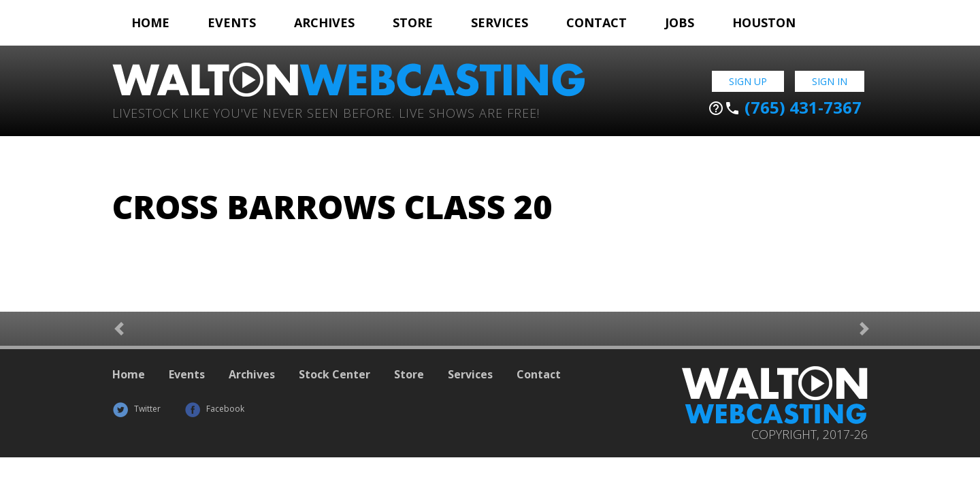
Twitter (136, 409)
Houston (764, 22)
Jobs (680, 22)
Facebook (214, 409)
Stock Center (334, 374)
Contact (597, 22)
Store (413, 22)
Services (500, 22)
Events (232, 22)
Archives (324, 22)
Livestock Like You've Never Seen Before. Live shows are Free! (326, 112)
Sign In (830, 81)
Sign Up (748, 81)
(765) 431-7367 (785, 108)
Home (150, 22)
